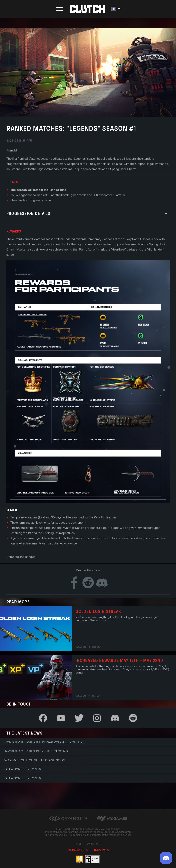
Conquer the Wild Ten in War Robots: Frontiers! (45, 742)
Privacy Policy (101, 850)
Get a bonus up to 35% (23, 769)
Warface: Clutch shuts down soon (35, 760)
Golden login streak (98, 611)
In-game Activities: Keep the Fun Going (36, 751)
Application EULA (77, 850)
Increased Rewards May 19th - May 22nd (119, 660)
